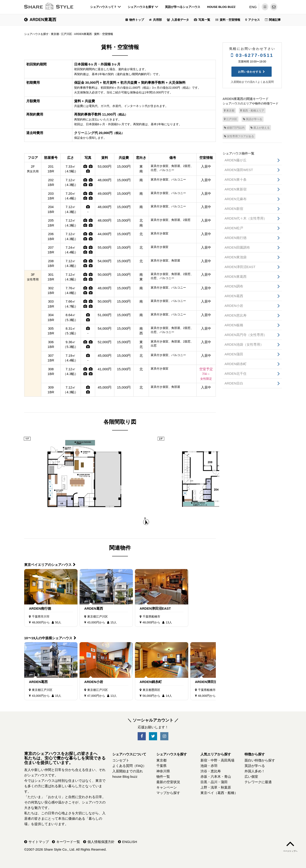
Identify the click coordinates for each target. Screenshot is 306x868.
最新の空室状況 (168, 782)
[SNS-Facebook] (142, 736)
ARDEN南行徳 (40, 608)
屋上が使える (260, 128)
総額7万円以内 (234, 128)
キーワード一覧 (68, 842)
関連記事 (275, 20)
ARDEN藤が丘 (236, 160)
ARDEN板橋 (234, 325)
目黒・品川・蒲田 (214, 782)
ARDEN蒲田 (234, 354)
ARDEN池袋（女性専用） (244, 344)
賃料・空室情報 (230, 20)
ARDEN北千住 (236, 374)
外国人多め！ (255, 771)
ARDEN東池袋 (236, 257)
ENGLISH (130, 842)
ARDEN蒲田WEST (239, 170)
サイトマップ (39, 842)
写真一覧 (204, 20)
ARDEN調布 (234, 286)
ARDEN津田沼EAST (155, 608)
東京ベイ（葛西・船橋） (219, 793)
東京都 (229, 111)
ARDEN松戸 (234, 228)
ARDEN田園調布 (237, 247)
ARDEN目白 (234, 383)
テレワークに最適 (258, 782)
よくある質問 (266, 82)
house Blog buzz (221, 7)
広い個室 (251, 777)
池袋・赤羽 (209, 766)
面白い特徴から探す (260, 760)
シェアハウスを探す (143, 7)
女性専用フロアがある (239, 136)
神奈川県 (163, 771)
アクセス (254, 20)
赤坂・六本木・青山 (216, 777)
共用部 (157, 20)
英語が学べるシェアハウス (183, 7)
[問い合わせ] (274, 7)
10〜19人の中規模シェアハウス (48, 638)
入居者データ (180, 20)
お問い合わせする (250, 72)
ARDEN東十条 (236, 179)
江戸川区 (231, 119)
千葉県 (161, 766)
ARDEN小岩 (94, 682)
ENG (253, 7)
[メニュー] (265, 7)
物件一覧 (163, 777)
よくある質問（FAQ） (129, 766)
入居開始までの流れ (243, 82)
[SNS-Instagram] (164, 736)
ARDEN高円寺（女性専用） (246, 335)
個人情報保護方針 (101, 842)
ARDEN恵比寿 (236, 315)
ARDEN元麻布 (236, 199)
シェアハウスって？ (106, 7)
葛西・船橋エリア (252, 111)
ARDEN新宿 (234, 209)
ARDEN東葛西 (40, 20)
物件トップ (137, 20)
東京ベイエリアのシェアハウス (48, 565)
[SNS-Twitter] (153, 736)
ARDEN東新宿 (236, 189)
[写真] (85, 166)
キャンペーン (167, 787)
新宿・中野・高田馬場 (217, 760)
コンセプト (121, 760)
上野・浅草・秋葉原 (216, 787)
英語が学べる (253, 119)
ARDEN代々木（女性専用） (246, 218)
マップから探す (168, 793)
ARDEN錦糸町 (151, 682)
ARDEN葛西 (94, 608)
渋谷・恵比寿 (211, 771)
